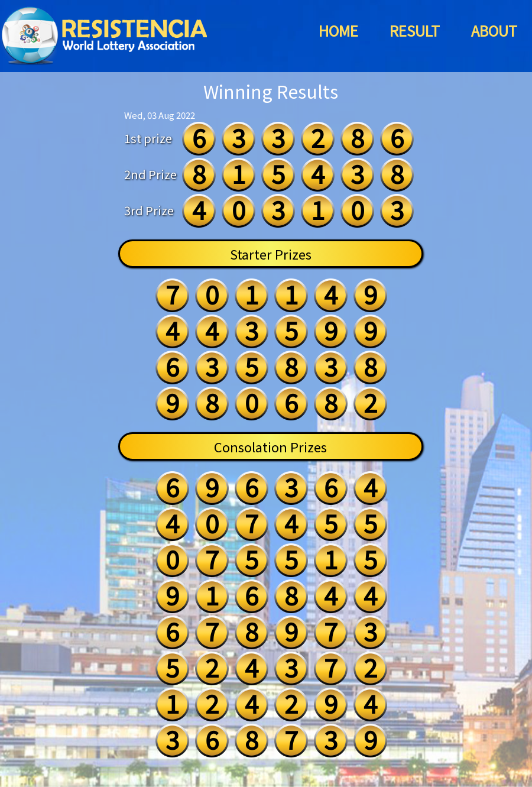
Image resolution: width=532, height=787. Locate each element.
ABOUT (494, 30)
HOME (338, 30)
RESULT (415, 30)
